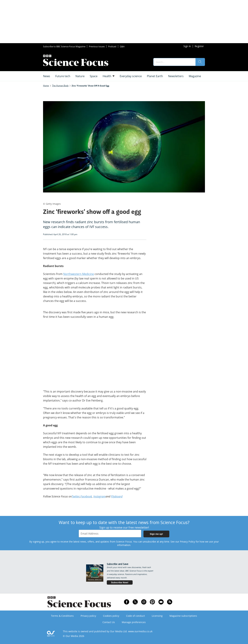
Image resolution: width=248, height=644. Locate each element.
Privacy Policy (187, 542)
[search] (200, 62)
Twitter (76, 496)
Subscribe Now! (120, 582)
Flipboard (117, 496)
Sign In (187, 46)
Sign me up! (156, 534)
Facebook (86, 496)
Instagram (99, 496)
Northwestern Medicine (79, 274)
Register (199, 46)
